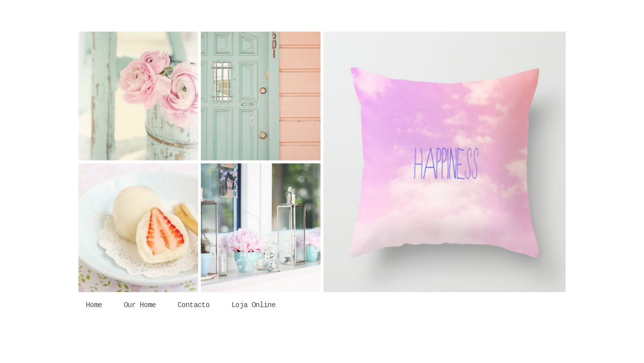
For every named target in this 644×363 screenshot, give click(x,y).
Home (94, 305)
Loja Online (254, 305)
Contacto (194, 305)
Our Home (140, 305)
